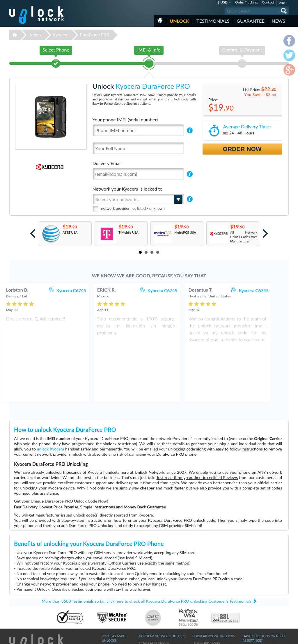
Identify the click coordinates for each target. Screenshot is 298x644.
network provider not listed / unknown (133, 208)
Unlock (179, 21)
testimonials (213, 21)
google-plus (284, 637)
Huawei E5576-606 (206, 593)
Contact (268, 2)
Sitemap (248, 605)
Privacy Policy (252, 601)
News (278, 21)
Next (265, 234)
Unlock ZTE (110, 597)
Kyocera (61, 35)
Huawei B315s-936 (206, 589)
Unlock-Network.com (37, 589)
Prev (33, 234)
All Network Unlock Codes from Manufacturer (244, 237)
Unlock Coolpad (113, 602)
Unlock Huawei (112, 593)
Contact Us (250, 592)
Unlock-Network (37, 15)
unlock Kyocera (51, 394)
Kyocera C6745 (84, 290)
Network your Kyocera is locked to (128, 189)
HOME (160, 20)
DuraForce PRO (94, 35)
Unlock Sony (111, 606)
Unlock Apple (111, 610)
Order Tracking (246, 2)
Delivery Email (107, 163)
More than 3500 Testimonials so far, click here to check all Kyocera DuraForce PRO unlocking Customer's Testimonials (147, 547)
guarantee (250, 21)
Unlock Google (112, 619)
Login (283, 2)
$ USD (222, 2)
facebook (261, 637)
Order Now (242, 149)
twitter (273, 637)
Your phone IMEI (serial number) (125, 119)
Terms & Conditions (256, 597)
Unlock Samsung (113, 615)
